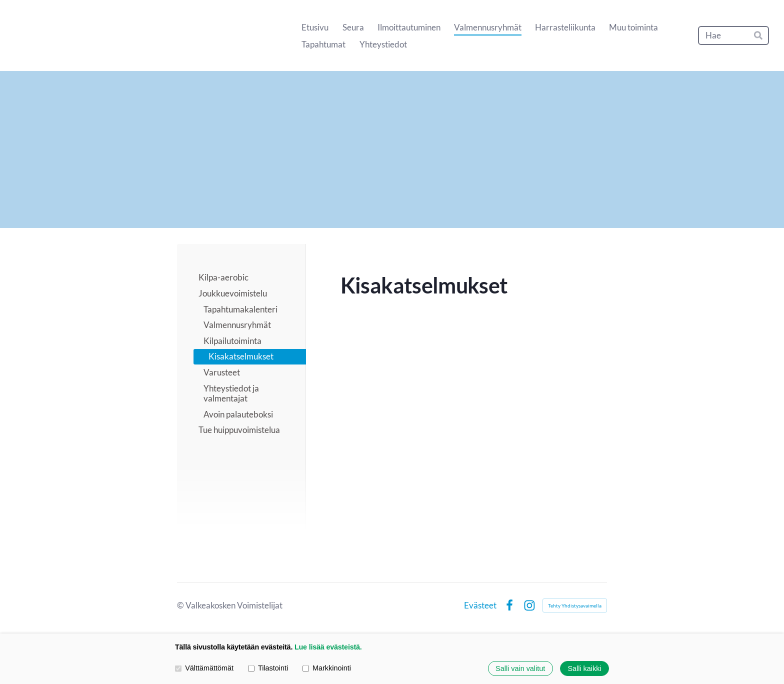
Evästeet (480, 605)
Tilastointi (268, 668)
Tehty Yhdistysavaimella (575, 605)
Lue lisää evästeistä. (328, 647)
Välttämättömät (204, 668)
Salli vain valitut (520, 668)
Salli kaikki (584, 668)
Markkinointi (327, 668)
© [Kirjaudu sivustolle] (181, 605)
